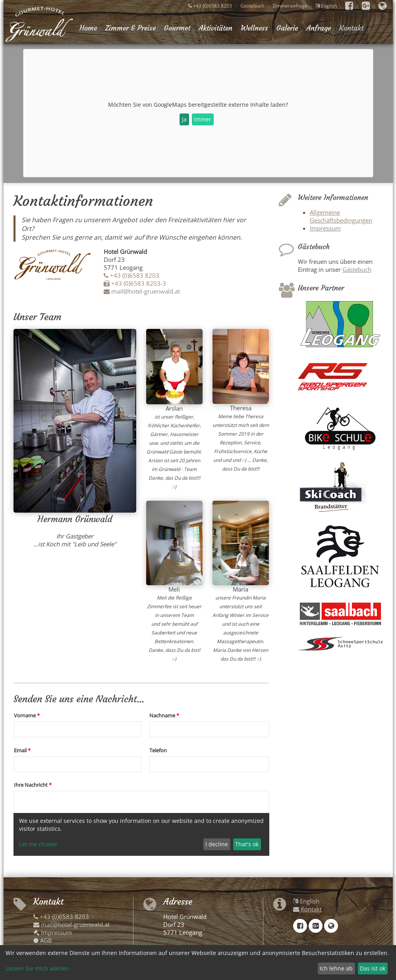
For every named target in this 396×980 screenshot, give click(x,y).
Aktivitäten (215, 28)
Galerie (287, 28)
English (326, 6)
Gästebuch (252, 6)
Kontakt (351, 28)
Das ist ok (373, 968)
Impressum (325, 228)
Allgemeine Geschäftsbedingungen (341, 216)
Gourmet (177, 28)
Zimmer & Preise (130, 28)
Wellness (254, 28)
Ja (184, 119)
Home (88, 28)
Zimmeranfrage (290, 6)
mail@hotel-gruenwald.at (142, 291)
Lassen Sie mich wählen (37, 968)
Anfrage (319, 28)
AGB (43, 940)
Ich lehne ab (336, 968)
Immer (203, 119)
